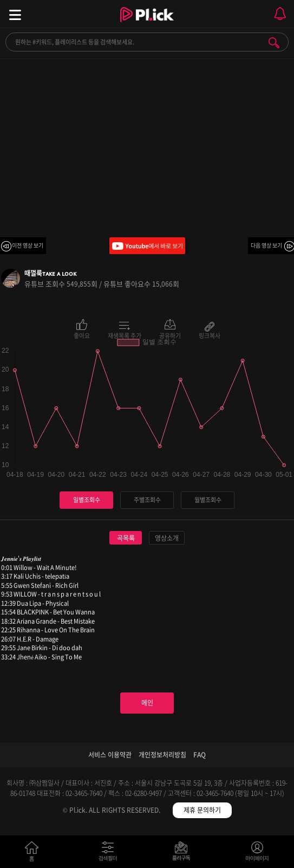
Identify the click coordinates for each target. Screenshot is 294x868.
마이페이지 (257, 854)
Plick (147, 24)
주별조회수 (147, 500)
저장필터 (184, 854)
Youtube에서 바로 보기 (147, 246)
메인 (147, 703)
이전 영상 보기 (28, 245)
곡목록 (126, 538)
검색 (274, 43)
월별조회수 (208, 500)
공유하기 (170, 335)
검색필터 (110, 854)
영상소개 (167, 538)
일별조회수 (87, 500)
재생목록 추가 (125, 335)
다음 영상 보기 (266, 245)
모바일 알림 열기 (280, 14)
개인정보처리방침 (162, 755)
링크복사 (210, 335)
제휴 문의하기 (202, 810)
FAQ (200, 755)
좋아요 (82, 335)
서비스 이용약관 (110, 755)
